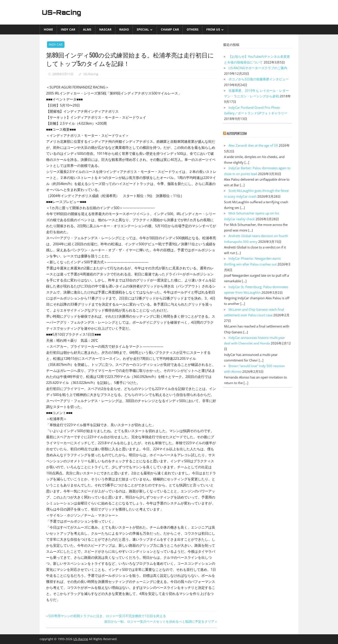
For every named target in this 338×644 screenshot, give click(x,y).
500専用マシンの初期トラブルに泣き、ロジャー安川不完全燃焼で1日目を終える (107, 616)
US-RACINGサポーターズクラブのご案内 (258, 68)
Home (48, 29)
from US (213, 29)
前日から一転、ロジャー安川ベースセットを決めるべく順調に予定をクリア (159, 621)
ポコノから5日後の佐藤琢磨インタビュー (259, 79)
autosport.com (237, 133)
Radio (124, 29)
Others (193, 29)
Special (143, 29)
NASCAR (105, 29)
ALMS (87, 29)
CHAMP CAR (170, 29)
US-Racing (63, 12)
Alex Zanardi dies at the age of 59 (253, 145)
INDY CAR (68, 29)
